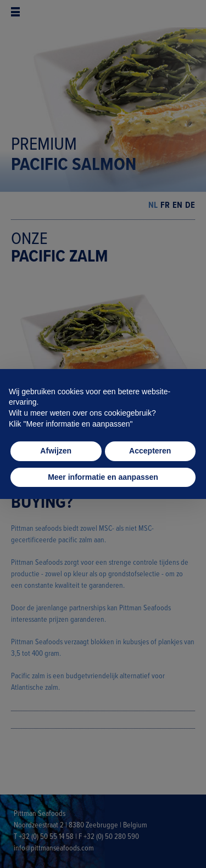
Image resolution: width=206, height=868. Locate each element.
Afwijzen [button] (56, 451)
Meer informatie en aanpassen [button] (103, 477)
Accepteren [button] (150, 451)
